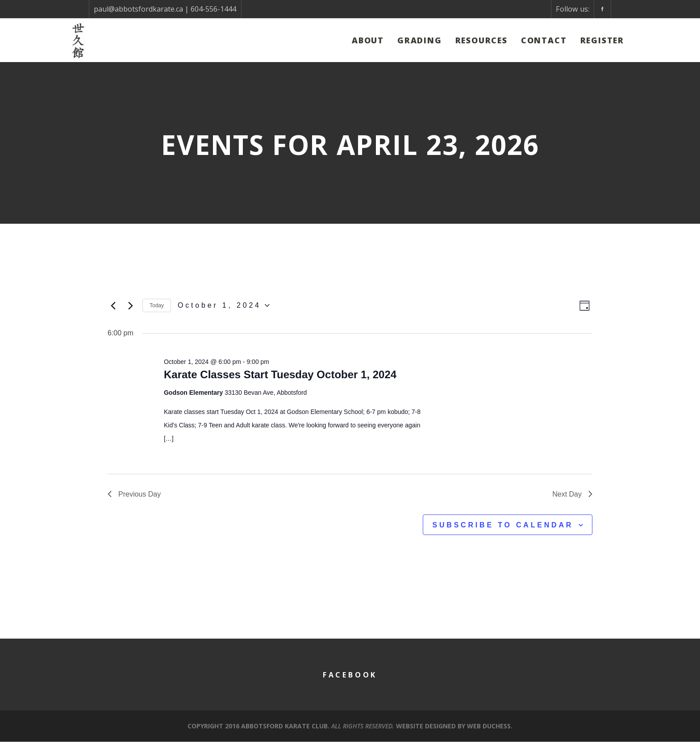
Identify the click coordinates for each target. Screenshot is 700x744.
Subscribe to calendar (503, 527)
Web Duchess (489, 728)
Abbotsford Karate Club (284, 728)
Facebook (350, 677)
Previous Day (134, 496)
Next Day (572, 496)
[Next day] (130, 306)
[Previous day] (113, 306)
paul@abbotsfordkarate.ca (138, 9)
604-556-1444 (213, 9)
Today (157, 306)
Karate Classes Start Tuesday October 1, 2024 (280, 377)
